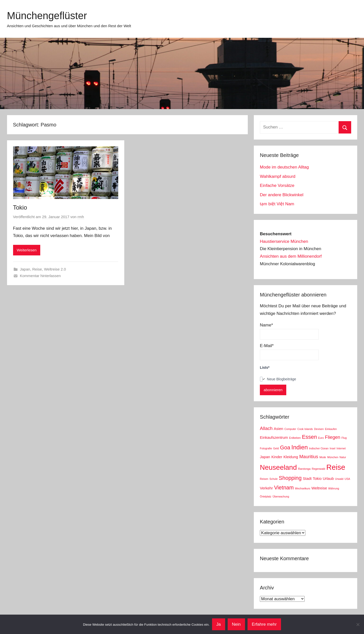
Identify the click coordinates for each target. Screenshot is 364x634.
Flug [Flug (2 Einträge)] (344, 438)
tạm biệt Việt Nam (277, 204)
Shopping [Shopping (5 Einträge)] (290, 478)
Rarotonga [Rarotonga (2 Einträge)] (304, 469)
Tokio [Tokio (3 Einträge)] (317, 478)
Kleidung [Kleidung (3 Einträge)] (291, 457)
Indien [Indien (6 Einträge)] (299, 447)
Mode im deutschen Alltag (284, 167)
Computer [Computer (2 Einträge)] (290, 429)
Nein (236, 624)
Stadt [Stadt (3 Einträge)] (307, 478)
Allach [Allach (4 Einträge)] (266, 428)
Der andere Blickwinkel (282, 195)
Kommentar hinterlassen (40, 276)
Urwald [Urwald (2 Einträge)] (339, 479)
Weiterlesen (27, 250)
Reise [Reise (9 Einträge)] (336, 467)
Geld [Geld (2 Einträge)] (276, 448)
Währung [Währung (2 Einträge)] (334, 488)
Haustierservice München (284, 241)
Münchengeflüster (47, 16)
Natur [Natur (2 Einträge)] (343, 457)
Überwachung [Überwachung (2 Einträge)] (281, 496)
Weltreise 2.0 (55, 269)
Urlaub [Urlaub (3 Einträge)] (328, 478)
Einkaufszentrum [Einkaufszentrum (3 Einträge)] (274, 437)
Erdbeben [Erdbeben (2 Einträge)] (295, 438)
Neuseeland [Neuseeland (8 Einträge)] (278, 467)
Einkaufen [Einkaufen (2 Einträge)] (331, 429)
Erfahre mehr (264, 624)
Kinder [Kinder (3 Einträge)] (277, 457)
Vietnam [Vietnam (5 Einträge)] (284, 488)
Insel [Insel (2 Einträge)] (333, 448)
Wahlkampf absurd (278, 176)
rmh (81, 217)
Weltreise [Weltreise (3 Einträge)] (319, 488)
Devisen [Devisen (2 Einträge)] (319, 429)
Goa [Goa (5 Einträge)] (285, 448)
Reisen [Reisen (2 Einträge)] (264, 479)
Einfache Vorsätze (277, 186)
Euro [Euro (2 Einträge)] (321, 438)
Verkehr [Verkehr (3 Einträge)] (266, 488)
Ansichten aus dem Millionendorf (291, 256)
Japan (25, 269)
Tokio (20, 207)
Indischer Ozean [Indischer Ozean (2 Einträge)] (319, 448)
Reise (37, 269)
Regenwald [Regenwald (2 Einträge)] (318, 469)
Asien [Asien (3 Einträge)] (278, 429)
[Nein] (358, 624)
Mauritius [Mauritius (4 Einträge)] (309, 457)
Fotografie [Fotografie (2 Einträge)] (266, 448)
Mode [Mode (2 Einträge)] (323, 457)
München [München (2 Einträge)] (333, 457)
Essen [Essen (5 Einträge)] (309, 437)
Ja (219, 624)
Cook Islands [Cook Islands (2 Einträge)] (305, 429)
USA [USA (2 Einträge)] (347, 479)
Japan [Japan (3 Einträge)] (265, 457)
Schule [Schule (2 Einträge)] (274, 479)
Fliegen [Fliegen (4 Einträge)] (333, 437)
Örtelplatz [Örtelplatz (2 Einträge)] (266, 496)
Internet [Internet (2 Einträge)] (341, 448)
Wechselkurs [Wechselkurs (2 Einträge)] (302, 488)
